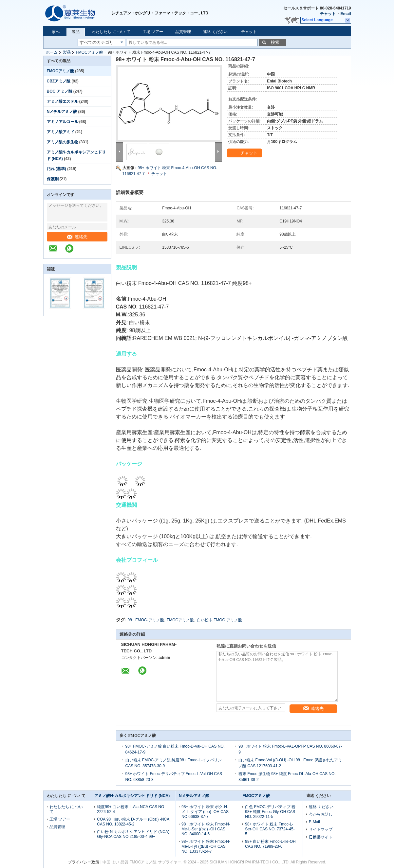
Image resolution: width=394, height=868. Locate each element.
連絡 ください (215, 32)
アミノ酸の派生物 (63, 142)
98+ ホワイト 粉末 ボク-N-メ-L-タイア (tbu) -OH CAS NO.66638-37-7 (205, 812)
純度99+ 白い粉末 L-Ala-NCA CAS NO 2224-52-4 (131, 809)
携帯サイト (321, 837)
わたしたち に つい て (111, 32)
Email (346, 14)
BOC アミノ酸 (60, 91)
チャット (328, 14)
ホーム (52, 52)
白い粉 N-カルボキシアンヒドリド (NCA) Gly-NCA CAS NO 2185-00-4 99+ (133, 834)
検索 (275, 42)
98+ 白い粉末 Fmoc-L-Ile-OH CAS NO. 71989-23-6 (270, 844)
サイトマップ (321, 829)
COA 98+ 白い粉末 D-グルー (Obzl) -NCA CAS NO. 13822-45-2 (133, 822)
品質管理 (183, 32)
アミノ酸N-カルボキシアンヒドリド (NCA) (132, 796)
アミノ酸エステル (63, 101)
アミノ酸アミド (61, 132)
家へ (56, 32)
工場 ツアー (153, 32)
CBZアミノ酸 (59, 81)
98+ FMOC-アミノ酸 (146, 620)
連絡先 (77, 237)
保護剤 (53, 179)
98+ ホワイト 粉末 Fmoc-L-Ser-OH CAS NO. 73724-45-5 (270, 829)
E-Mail (314, 822)
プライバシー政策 (84, 862)
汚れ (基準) (56, 169)
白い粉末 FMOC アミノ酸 (219, 620)
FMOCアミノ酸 (90, 52)
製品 (76, 32)
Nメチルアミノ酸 (62, 112)
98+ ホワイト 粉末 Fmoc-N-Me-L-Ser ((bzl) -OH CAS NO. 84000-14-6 (206, 829)
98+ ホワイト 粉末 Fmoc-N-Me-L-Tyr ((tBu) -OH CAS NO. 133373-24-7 (206, 846)
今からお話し (321, 814)
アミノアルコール (63, 122)
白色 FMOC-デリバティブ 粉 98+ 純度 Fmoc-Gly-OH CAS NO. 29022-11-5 (270, 812)
